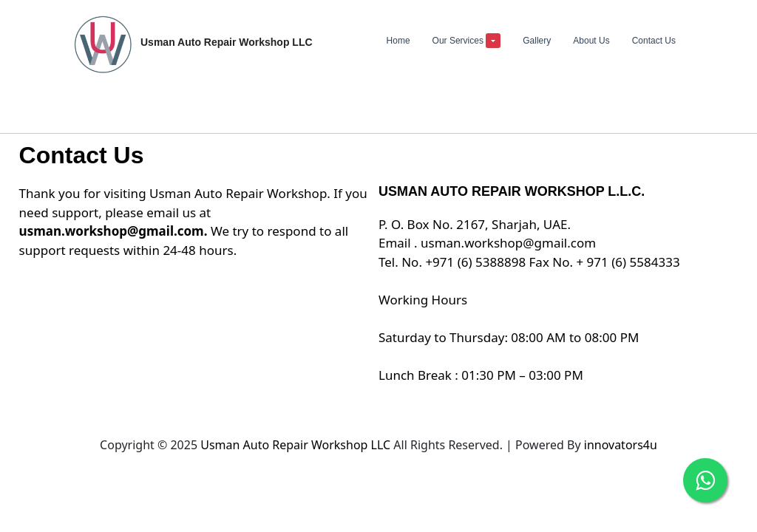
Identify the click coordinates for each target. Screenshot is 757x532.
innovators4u (621, 445)
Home (398, 41)
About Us (591, 41)
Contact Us (654, 41)
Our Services (467, 41)
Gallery (537, 41)
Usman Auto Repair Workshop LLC (297, 445)
